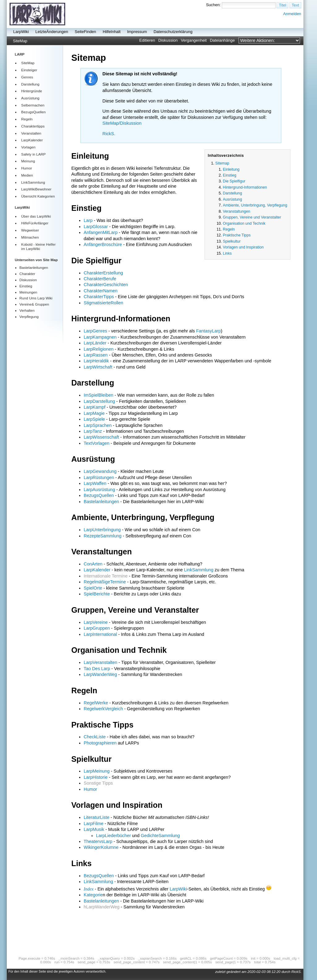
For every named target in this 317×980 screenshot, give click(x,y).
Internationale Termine (106, 576)
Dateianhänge (222, 40)
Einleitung (231, 169)
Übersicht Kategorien (38, 196)
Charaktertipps (33, 126)
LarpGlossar (96, 227)
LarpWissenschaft (101, 437)
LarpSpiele (94, 419)
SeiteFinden (85, 32)
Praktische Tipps (237, 235)
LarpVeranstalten (101, 662)
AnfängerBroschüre (103, 244)
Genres (27, 77)
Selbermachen (33, 105)
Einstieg (26, 286)
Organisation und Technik (244, 223)
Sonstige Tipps (98, 783)
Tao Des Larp (97, 669)
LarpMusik (94, 829)
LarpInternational (100, 634)
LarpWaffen (95, 483)
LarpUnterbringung (102, 530)
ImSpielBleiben (99, 395)
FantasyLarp (209, 331)
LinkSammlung (33, 182)
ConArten (93, 564)
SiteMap (20, 41)
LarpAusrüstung (99, 490)
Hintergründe (32, 91)
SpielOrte (93, 588)
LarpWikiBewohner (36, 189)
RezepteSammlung (103, 536)
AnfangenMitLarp (101, 232)
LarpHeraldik (96, 361)
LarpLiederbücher (114, 836)
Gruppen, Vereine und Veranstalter (252, 217)
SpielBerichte (97, 594)
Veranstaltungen (236, 211)
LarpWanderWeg (100, 674)
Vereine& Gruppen (34, 304)
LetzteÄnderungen (52, 32)
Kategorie (93, 895)
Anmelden (292, 14)
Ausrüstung (30, 98)
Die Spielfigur (234, 181)
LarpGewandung (100, 471)
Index (89, 889)
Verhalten (27, 310)
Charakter (27, 274)
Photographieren (100, 743)
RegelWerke (96, 703)
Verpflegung (29, 317)
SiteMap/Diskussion (122, 123)
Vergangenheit (194, 40)
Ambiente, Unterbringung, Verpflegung (255, 205)
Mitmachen (30, 237)
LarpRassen (96, 355)
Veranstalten (31, 133)
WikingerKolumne (101, 847)
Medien (27, 175)
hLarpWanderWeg (102, 907)
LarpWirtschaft (98, 367)
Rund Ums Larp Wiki (36, 298)
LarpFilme (94, 824)
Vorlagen (28, 147)
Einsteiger (29, 70)
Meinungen (28, 292)
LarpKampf (95, 407)
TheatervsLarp (98, 841)
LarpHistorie (96, 777)
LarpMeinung (97, 771)
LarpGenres (95, 331)
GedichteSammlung (160, 836)
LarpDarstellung (99, 401)
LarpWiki (21, 32)
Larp (88, 220)
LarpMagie (94, 413)
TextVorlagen (97, 443)
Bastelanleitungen (34, 267)
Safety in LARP (34, 154)
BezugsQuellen (34, 112)
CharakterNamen (101, 291)
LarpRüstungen (99, 477)
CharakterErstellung (103, 273)
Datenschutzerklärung (173, 32)
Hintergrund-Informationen (245, 187)
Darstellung (30, 84)
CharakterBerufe (100, 279)
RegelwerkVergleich (103, 709)
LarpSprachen (98, 425)
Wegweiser (30, 230)
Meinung (28, 161)
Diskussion (168, 40)
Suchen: (213, 5)
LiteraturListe (97, 817)
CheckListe (95, 737)
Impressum (137, 32)
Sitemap (222, 163)
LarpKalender (32, 140)
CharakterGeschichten (106, 285)
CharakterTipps (99, 297)
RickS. (109, 134)
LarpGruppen (97, 628)
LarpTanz (93, 431)
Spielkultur (232, 241)
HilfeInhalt (112, 32)
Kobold (27, 244)
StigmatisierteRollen (104, 303)
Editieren (147, 40)
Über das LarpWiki (36, 216)
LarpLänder (95, 343)
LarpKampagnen (100, 337)
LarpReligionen (99, 349)
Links (227, 253)
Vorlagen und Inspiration (243, 247)
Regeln (27, 119)
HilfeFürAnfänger (35, 223)
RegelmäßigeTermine (105, 582)
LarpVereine (96, 622)
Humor (27, 168)
